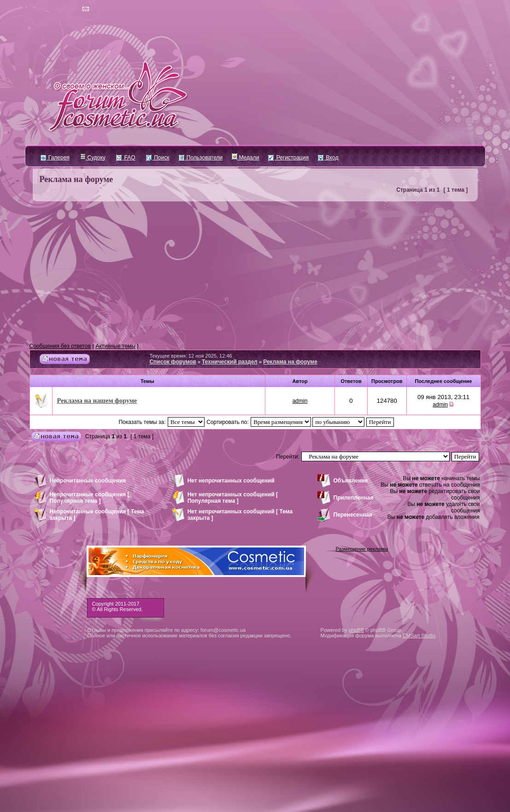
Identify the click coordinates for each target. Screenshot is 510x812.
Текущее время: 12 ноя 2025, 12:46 (191, 356)
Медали (245, 158)
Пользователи (201, 158)
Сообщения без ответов (60, 346)
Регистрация (288, 158)
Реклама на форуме (76, 179)
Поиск (158, 158)
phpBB (356, 630)
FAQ (126, 158)
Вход (328, 158)
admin (300, 401)
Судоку (93, 158)
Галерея (55, 158)
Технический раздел (230, 362)
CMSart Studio (419, 635)
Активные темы (116, 346)
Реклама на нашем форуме (97, 400)
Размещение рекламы (362, 549)
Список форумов (173, 362)
